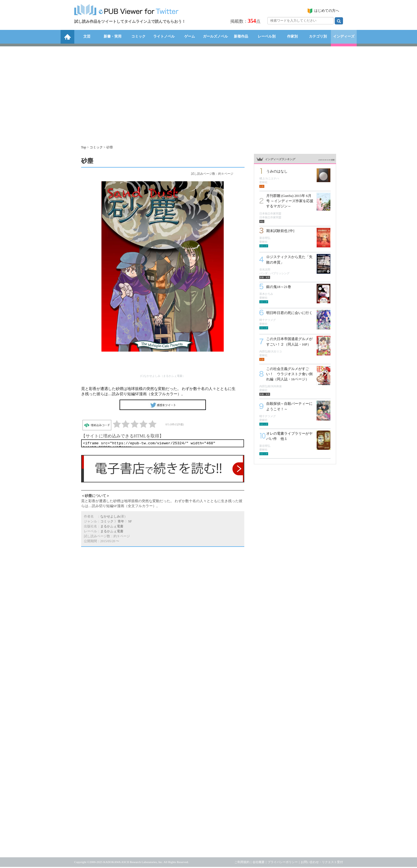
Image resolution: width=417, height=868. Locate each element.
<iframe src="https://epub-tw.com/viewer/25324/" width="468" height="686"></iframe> (163, 444)
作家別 (292, 36)
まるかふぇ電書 (112, 527)
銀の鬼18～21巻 (279, 287)
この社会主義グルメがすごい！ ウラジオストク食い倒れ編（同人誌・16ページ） (289, 374)
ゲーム (190, 36)
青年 (121, 522)
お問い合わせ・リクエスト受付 (322, 863)
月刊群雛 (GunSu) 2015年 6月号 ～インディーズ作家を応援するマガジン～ (290, 201)
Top (84, 147)
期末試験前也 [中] (280, 231)
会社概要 (259, 863)
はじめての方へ (327, 11)
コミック (138, 36)
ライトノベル (164, 36)
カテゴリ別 (318, 36)
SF (130, 522)
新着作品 (241, 36)
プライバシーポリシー (283, 863)
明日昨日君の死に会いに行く (289, 313)
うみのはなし (277, 171)
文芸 (87, 36)
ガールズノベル (215, 36)
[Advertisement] (209, 93)
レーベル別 (267, 36)
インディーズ (344, 36)
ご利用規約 (242, 863)
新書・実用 (113, 36)
